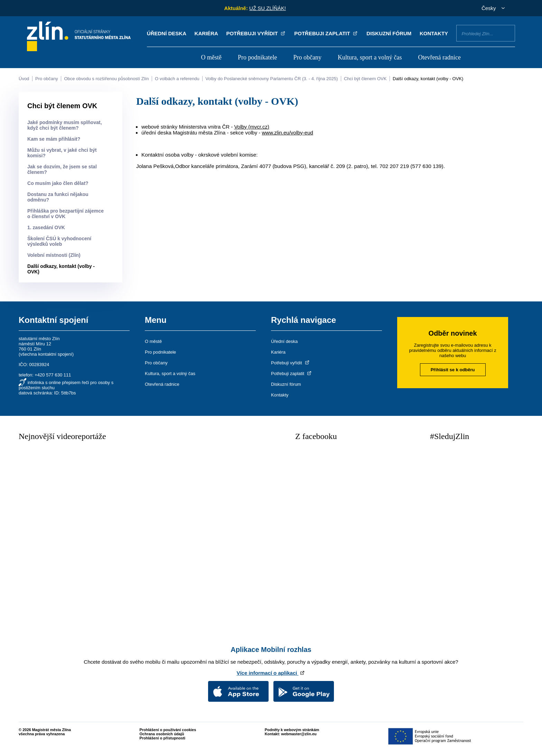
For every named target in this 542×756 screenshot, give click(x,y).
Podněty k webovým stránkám (292, 730)
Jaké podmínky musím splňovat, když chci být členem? (65, 125)
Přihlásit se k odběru (453, 370)
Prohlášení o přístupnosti (163, 738)
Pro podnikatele (257, 57)
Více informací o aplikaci (271, 673)
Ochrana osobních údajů (162, 734)
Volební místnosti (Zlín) (54, 255)
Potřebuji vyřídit (256, 33)
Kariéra (206, 33)
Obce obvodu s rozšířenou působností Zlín (106, 79)
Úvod (24, 79)
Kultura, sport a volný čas (370, 57)
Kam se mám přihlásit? (54, 139)
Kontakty (434, 33)
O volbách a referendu (177, 79)
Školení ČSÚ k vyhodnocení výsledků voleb (59, 241)
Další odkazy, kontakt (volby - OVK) (428, 79)
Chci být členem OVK (365, 79)
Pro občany (307, 57)
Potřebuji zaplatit (326, 33)
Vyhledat (507, 33)
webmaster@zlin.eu (299, 734)
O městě (211, 57)
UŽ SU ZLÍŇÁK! (268, 8)
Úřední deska (167, 33)
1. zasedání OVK (46, 227)
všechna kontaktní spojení (46, 354)
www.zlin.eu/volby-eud (287, 133)
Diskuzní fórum (389, 33)
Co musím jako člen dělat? (58, 183)
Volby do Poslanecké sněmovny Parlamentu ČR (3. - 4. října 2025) (272, 79)
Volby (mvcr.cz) (252, 127)
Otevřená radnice (440, 57)
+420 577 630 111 (53, 375)
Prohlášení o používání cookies (168, 730)
